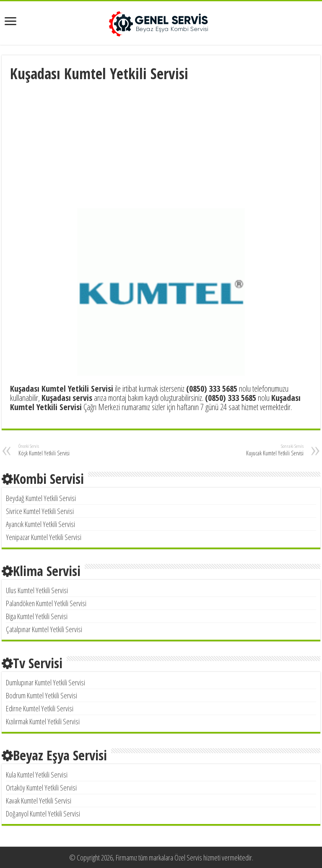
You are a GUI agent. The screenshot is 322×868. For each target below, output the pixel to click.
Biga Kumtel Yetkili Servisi (37, 616)
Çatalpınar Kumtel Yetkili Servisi (44, 629)
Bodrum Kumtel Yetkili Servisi (42, 695)
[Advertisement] (161, 146)
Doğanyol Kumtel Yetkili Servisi (43, 814)
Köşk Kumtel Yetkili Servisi (61, 450)
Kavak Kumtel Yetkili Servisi (39, 801)
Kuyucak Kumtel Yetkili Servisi (261, 450)
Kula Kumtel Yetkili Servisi (37, 775)
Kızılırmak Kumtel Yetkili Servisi (43, 721)
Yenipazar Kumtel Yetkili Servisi (44, 537)
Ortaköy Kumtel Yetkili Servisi (41, 788)
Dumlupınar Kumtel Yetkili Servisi (45, 682)
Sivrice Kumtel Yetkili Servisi (40, 511)
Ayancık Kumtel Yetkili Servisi (40, 524)
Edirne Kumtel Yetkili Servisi (40, 708)
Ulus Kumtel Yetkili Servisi (37, 590)
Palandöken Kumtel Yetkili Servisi (46, 603)
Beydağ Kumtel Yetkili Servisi (41, 498)
